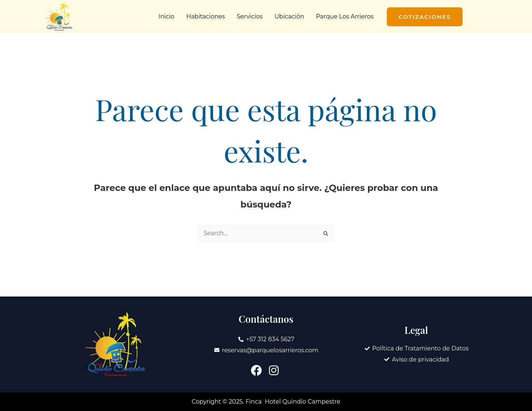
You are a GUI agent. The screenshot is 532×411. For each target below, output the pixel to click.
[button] (425, 17)
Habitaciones (206, 16)
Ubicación (289, 16)
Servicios (250, 16)
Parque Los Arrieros (345, 16)
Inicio (166, 16)
